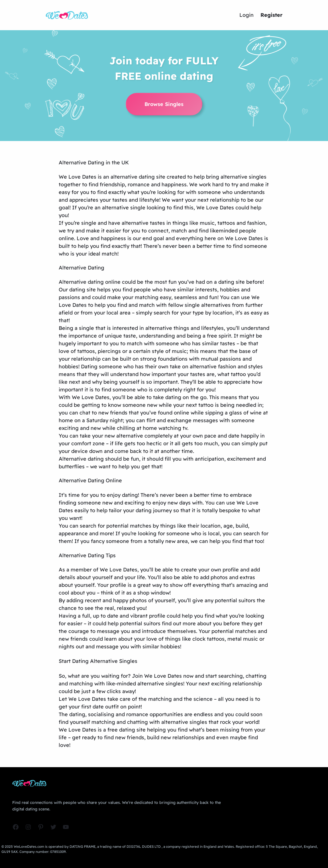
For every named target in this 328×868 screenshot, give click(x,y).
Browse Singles (164, 104)
